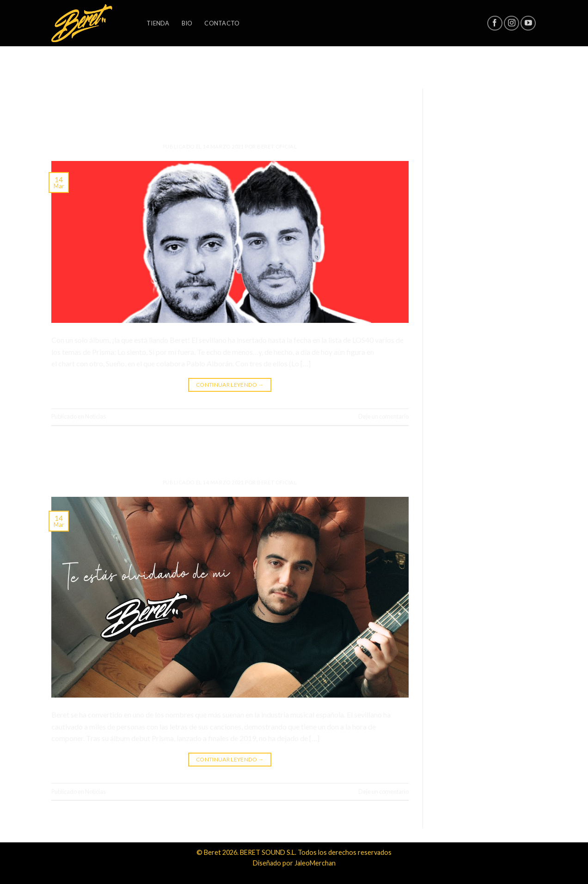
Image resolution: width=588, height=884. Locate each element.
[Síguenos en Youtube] (528, 23)
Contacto (222, 23)
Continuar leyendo (230, 385)
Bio (187, 23)
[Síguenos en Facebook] (495, 23)
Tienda (158, 23)
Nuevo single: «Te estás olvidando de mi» (230, 455)
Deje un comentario (383, 416)
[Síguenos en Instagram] (511, 23)
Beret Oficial (277, 146)
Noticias (230, 91)
